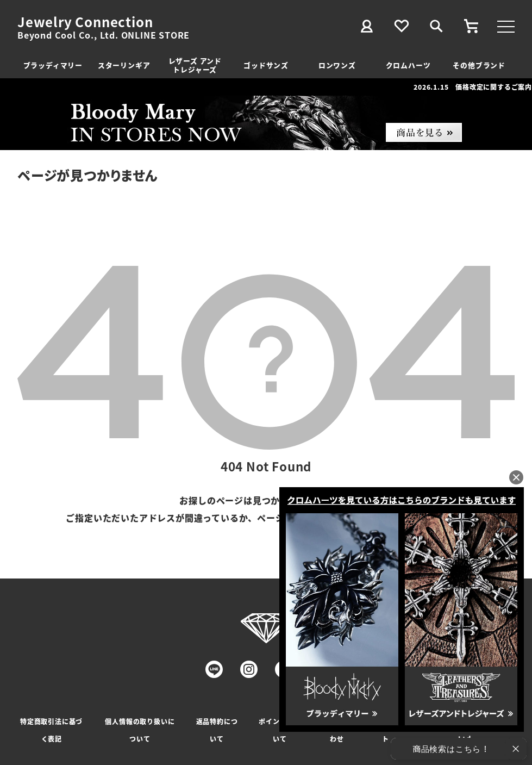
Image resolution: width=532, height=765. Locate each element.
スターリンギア (124, 65)
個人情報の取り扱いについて (140, 730)
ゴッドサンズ (266, 65)
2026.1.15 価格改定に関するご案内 (473, 87)
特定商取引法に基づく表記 (51, 730)
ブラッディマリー (53, 65)
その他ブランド (479, 65)
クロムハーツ (408, 65)
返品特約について (217, 730)
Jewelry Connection (85, 22)
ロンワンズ (337, 65)
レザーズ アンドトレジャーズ (195, 65)
